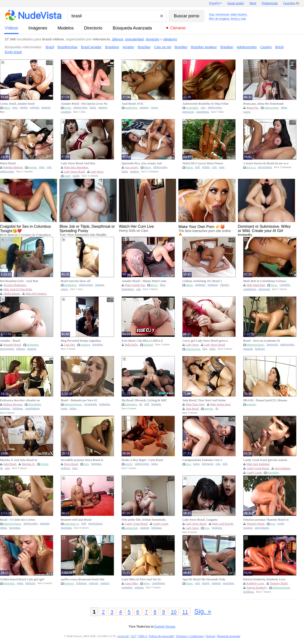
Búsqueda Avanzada (132, 28)
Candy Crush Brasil (258, 468)
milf (197, 167)
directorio (93, 28)
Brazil (50, 47)
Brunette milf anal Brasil (76, 520)
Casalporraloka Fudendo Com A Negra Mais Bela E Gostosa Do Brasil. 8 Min (202, 460)
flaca (163, 285)
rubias (73, 409)
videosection (271, 108)
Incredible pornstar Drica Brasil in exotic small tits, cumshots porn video (82, 460)
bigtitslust (9, 583)
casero (154, 108)
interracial (188, 112)
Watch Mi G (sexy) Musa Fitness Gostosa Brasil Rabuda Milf (203, 163)
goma (20, 583)
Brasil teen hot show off (76, 281)
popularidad (134, 39)
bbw (205, 349)
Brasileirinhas (67, 47)
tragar (64, 409)
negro (196, 464)
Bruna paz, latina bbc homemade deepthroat (264, 104)
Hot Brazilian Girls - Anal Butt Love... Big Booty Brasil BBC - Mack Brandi (20, 281)
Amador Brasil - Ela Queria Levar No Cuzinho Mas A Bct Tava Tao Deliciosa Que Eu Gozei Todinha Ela (84, 104)
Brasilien (181, 47)
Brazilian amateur (204, 47)
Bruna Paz (252, 108)
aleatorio (170, 39)
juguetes (248, 528)
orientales (127, 588)
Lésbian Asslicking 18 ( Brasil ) (202, 281)
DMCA (143, 636)
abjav (146, 583)
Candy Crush (254, 473)
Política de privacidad (161, 636)
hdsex (7, 108)
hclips (68, 108)
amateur (46, 108)
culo (203, 108)
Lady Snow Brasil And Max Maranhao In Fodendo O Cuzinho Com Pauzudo (82, 163)
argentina (97, 345)
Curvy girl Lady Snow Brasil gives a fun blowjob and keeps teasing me (205, 341)
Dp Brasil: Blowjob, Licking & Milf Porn (144, 400)
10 (174, 612)
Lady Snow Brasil (74, 172)
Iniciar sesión (236, 3)
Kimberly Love (255, 583)
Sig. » (203, 611)
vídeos (11, 28)
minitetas (5, 409)
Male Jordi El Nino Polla (18, 289)
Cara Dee (69, 345)
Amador (128, 47)
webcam (35, 108)
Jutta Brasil (192, 409)
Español (214, 3)
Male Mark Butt (256, 285)
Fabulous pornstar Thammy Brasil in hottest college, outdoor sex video (266, 520)
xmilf (67, 176)
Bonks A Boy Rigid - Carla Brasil (142, 460)
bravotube (273, 473)
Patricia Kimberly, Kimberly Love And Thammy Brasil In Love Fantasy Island (266, 579)
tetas (15, 108)
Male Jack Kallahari (258, 464)
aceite (281, 524)
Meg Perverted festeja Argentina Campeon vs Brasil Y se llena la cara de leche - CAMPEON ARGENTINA (84, 341)
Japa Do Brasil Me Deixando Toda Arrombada (204, 579)
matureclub (131, 528)
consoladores (32, 409)
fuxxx (274, 285)
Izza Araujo (132, 167)
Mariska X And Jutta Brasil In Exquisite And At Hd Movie (19, 460)
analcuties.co (71, 524)
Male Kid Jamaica (36, 294)
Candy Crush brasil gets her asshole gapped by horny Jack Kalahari (265, 460)
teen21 (129, 464)
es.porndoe (192, 108)
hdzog (147, 167)
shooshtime (35, 404)
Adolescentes (247, 47)
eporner (33, 167)
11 (185, 612)
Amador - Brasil (10, 341)
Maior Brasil (8, 163)
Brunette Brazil (12, 345)
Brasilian (227, 47)
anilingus (200, 285)
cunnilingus (202, 112)
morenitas (14, 528)
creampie (66, 112)
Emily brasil (13, 52)
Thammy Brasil (255, 524)
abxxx (154, 285)
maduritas (104, 404)
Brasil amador (91, 47)
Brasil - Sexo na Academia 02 (262, 341)
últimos (118, 39)
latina (93, 108)
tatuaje (206, 583)
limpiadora (128, 289)
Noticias (210, 636)
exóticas (65, 468)
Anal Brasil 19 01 (133, 104)
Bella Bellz (131, 345)
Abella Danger (12, 294)
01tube (44, 464)
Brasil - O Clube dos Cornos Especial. (18, 520)
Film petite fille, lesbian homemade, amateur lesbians (144, 520)
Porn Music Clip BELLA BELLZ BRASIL (142, 341)
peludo (206, 167)
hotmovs (69, 583)
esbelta (24, 108)
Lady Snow (97, 172)
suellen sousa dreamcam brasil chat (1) (83, 579)
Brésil (279, 47)
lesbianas (213, 285)
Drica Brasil (71, 464)
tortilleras (249, 592)
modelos (66, 28)
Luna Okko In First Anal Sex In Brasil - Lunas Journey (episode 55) (144, 579)
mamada (248, 349)
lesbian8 (148, 345)
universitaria (265, 167)
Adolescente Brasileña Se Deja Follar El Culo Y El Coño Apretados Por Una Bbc (206, 104)
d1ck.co (251, 167)
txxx (86, 464)
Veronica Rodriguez (15, 285)
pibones (224, 285)
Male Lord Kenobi (223, 524)
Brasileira (112, 47)
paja (7, 468)
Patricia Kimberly (257, 588)
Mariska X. (28, 464)
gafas (212, 349)
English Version (165, 627)
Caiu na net (163, 47)
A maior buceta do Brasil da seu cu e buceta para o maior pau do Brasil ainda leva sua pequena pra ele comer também (266, 163)
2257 (134, 636)
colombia (285, 285)
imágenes (38, 28)
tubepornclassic (255, 345)
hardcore (260, 349)
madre (76, 176)
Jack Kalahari (283, 468)
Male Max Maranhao (76, 167)
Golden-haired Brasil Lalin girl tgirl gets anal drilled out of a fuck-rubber (23, 579)
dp (141, 404)
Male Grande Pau (135, 285)
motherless (131, 108)
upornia (209, 409)
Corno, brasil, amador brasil (17, 104)
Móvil (253, 3)
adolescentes (80, 108)
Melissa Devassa (13, 404)
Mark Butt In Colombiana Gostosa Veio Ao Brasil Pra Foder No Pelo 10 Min (266, 281)
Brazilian (144, 47)
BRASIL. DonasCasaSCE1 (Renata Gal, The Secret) (265, 400)
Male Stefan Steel (220, 404)
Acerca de (123, 636)
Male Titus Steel (195, 404)
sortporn (85, 345)
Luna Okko (131, 583)
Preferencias (270, 3)
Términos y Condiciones (190, 636)
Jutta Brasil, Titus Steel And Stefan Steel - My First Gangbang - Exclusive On (204, 400)
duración (153, 39)
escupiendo (91, 404)
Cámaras (178, 28)
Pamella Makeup (13, 167)
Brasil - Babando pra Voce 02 (79, 400)
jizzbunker (33, 345)
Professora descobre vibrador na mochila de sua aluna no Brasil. (20, 400)
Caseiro (266, 47)
